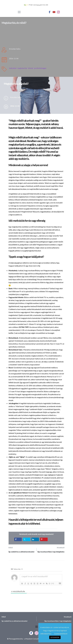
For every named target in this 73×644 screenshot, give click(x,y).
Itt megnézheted (52, 291)
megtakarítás (22, 68)
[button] (19, 12)
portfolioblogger (40, 68)
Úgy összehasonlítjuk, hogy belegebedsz (51, 552)
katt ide (46, 344)
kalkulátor (13, 68)
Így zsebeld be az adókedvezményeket (21, 552)
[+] (53, 583)
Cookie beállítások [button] (61, 634)
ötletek (31, 68)
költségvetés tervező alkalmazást (37, 520)
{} (50, 583)
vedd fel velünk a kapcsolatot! (29, 365)
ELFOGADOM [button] (55, 637)
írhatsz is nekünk (43, 436)
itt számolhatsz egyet (26, 436)
